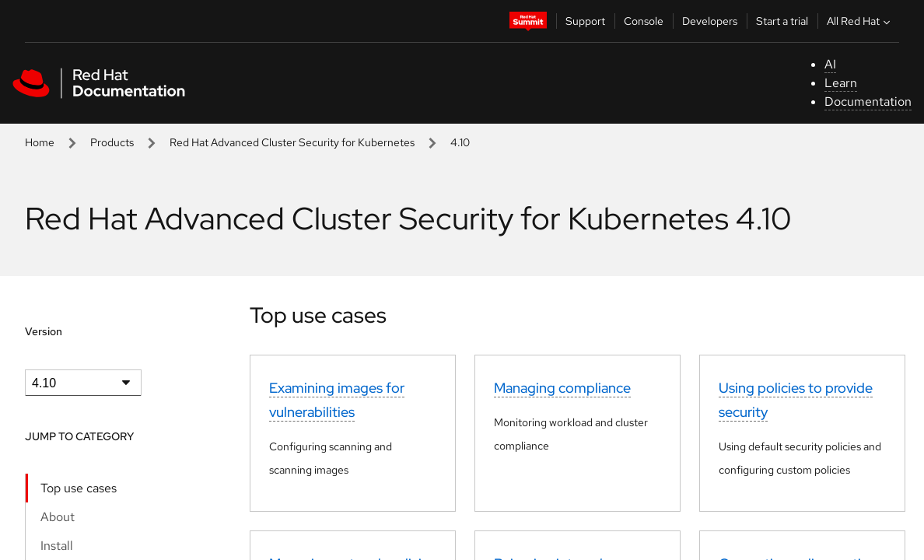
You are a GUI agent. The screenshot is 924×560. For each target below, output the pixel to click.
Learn (841, 83)
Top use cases (79, 488)
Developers (710, 21)
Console (644, 21)
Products (112, 142)
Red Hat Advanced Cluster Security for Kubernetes (292, 142)
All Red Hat (860, 21)
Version (44, 331)
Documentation (868, 101)
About (58, 517)
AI (830, 64)
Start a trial (782, 21)
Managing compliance (562, 388)
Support (585, 21)
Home (40, 142)
